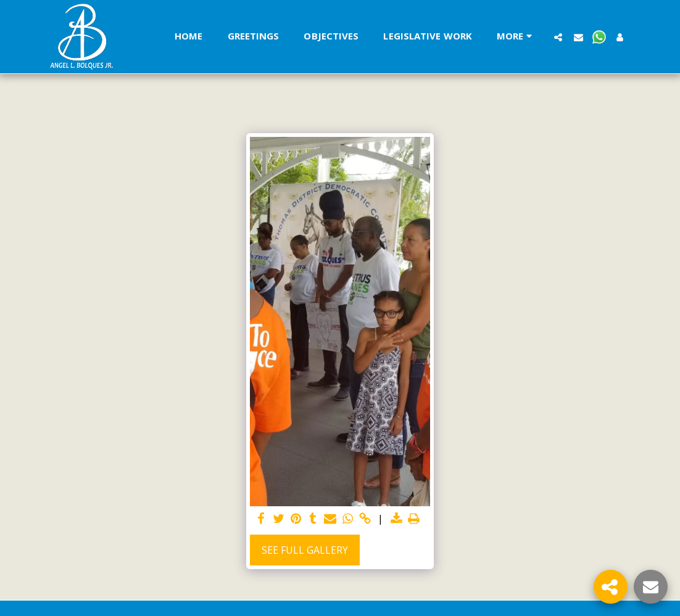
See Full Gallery (305, 550)
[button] (558, 37)
